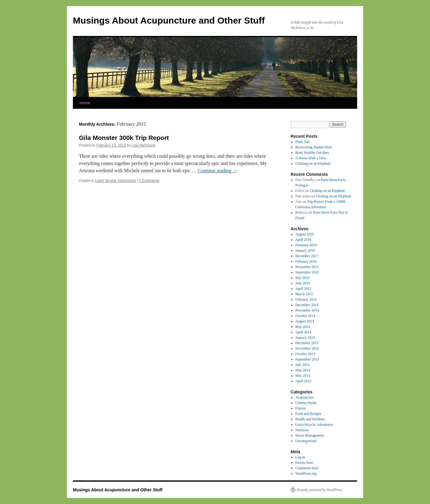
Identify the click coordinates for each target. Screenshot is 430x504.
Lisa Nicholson (144, 145)
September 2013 (307, 359)
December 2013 (307, 343)
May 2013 (303, 376)
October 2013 (305, 354)
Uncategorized (306, 441)
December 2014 (307, 305)
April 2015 (303, 289)
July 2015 (303, 278)
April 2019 (303, 240)
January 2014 (305, 338)
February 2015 (306, 299)
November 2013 (307, 348)
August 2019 (305, 234)
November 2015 (307, 267)
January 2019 (305, 250)
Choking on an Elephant (313, 163)
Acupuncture (305, 397)
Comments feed (307, 468)
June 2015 (303, 283)
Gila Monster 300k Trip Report (124, 138)
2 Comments (149, 181)
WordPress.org (306, 473)
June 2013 (303, 370)
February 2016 (306, 261)
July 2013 (303, 365)
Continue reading (218, 171)
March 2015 (304, 294)
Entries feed (304, 463)
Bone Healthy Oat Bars (312, 153)
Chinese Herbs (306, 403)
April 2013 (303, 381)
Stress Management (310, 435)
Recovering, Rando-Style (314, 147)
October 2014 (305, 316)
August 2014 (305, 321)
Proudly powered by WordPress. (320, 490)
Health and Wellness (310, 419)
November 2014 (307, 310)
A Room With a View (311, 158)
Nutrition (302, 430)
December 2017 (307, 256)
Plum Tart (303, 142)
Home (85, 103)
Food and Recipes (308, 414)
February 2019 (306, 245)
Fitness (301, 408)
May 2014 (303, 327)
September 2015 (307, 272)
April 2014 (303, 332)
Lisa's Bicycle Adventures (115, 181)
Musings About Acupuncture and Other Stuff (169, 20)
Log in (300, 457)
